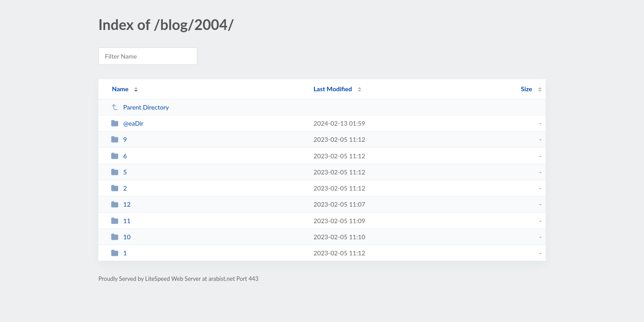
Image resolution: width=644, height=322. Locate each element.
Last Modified (333, 89)
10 (121, 237)
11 (121, 221)
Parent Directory (140, 107)
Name (120, 89)
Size (527, 89)
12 (121, 204)
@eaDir (127, 123)
